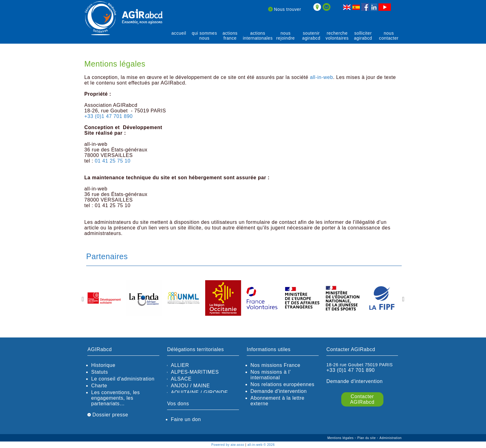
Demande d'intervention (279, 391)
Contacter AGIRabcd (362, 399)
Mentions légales (341, 438)
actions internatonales (258, 36)
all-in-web (321, 77)
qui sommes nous (204, 36)
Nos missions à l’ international (271, 375)
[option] (104, 298)
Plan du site (367, 438)
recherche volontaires (337, 36)
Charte (99, 386)
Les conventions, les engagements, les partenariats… (115, 398)
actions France (230, 36)
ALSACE (181, 379)
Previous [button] (83, 299)
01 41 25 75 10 (113, 161)
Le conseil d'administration (123, 379)
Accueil (179, 33)
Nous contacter (389, 36)
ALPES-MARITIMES (195, 372)
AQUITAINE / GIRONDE (199, 392)
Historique (103, 365)
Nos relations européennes (282, 384)
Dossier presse (108, 415)
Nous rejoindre (285, 36)
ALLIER (180, 365)
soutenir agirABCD (311, 36)
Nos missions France (275, 365)
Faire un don (186, 419)
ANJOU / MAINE (190, 386)
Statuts (99, 372)
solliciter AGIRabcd (363, 36)
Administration (391, 438)
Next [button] (403, 299)
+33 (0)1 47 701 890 (108, 116)
